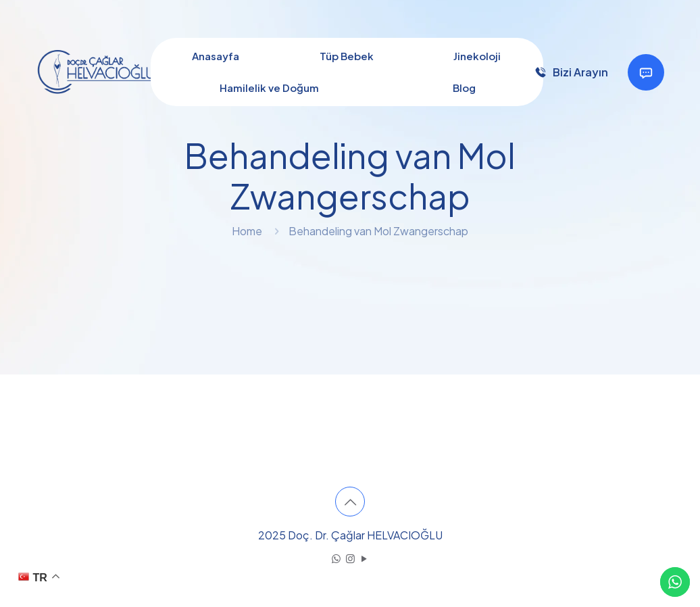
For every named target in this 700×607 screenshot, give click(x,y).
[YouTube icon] (365, 558)
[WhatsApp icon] (336, 558)
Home (247, 231)
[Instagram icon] (350, 558)
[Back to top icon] (350, 502)
